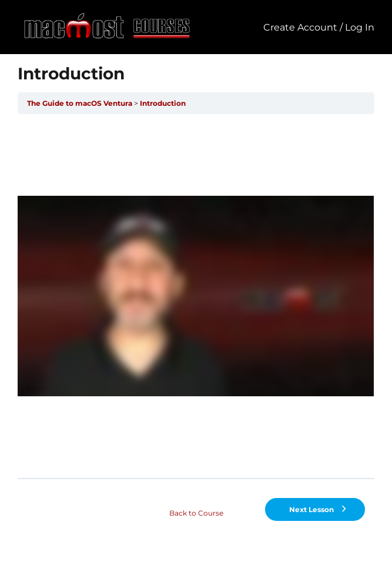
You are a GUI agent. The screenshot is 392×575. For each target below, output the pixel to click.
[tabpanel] (196, 296)
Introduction (163, 103)
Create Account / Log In (319, 27)
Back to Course (196, 513)
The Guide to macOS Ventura (80, 103)
